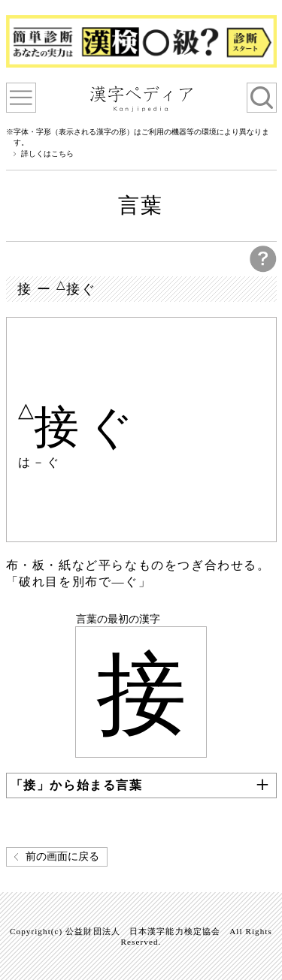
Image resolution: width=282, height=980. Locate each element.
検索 (262, 98)
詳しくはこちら (47, 154)
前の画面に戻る (62, 856)
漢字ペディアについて (21, 98)
